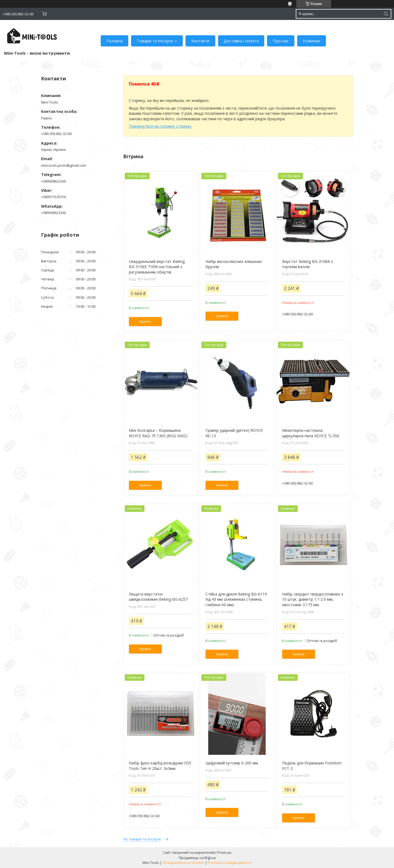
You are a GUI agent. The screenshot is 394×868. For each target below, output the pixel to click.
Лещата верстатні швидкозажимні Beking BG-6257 (158, 597)
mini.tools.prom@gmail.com (64, 165)
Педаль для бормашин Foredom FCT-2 (312, 766)
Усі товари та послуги (142, 839)
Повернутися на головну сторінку (160, 126)
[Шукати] (386, 14)
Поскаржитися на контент (183, 863)
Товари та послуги (155, 41)
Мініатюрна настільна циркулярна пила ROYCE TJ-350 (311, 433)
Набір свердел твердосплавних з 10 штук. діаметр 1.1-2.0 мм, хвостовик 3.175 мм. (313, 599)
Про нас (281, 41)
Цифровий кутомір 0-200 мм (232, 763)
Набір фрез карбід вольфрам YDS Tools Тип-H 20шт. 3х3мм (160, 766)
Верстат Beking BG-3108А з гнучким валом (308, 264)
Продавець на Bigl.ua (197, 858)
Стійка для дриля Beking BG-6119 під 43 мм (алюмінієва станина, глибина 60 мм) (236, 599)
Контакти (200, 41)
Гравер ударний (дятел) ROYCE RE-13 (234, 433)
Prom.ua (224, 852)
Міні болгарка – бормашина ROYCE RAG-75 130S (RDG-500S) (158, 433)
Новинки (312, 41)
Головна (115, 41)
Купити (145, 322)
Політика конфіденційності (230, 863)
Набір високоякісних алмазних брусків (234, 264)
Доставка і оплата (241, 41)
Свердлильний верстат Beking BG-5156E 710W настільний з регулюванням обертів (157, 267)
